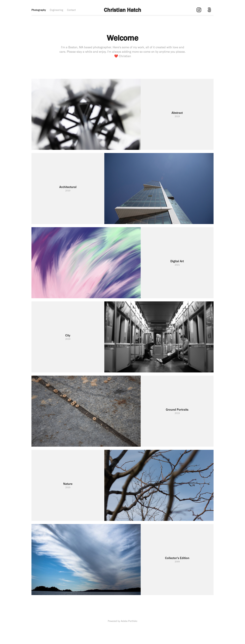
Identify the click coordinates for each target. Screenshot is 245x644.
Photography (39, 10)
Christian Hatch (122, 10)
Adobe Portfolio (129, 621)
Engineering (56, 10)
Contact (71, 10)
